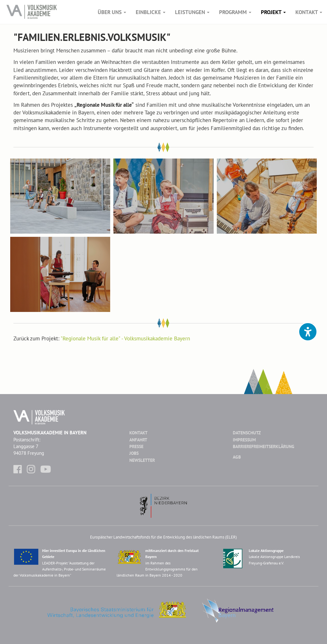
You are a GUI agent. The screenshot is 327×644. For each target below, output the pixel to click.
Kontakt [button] (309, 12)
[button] (308, 332)
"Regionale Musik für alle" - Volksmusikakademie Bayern (125, 338)
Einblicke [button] (151, 12)
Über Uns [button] (112, 12)
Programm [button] (235, 12)
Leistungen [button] (192, 12)
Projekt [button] (273, 12)
